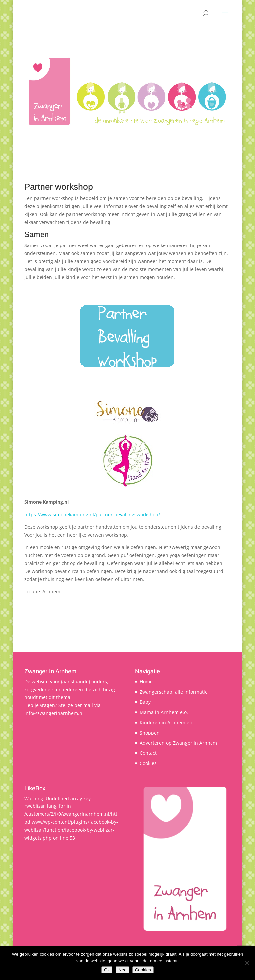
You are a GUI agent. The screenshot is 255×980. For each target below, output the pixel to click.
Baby (145, 702)
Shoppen (150, 733)
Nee (122, 970)
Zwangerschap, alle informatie (174, 692)
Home (146, 682)
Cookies (148, 763)
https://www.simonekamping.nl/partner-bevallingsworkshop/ (92, 514)
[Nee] (247, 963)
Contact (148, 753)
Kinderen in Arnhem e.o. (167, 722)
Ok (107, 970)
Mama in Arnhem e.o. (164, 712)
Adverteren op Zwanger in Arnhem (178, 743)
